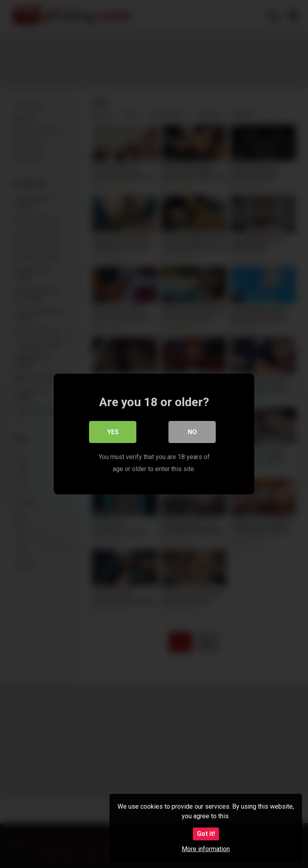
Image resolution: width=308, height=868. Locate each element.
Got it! (206, 834)
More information (206, 849)
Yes (113, 432)
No (192, 432)
